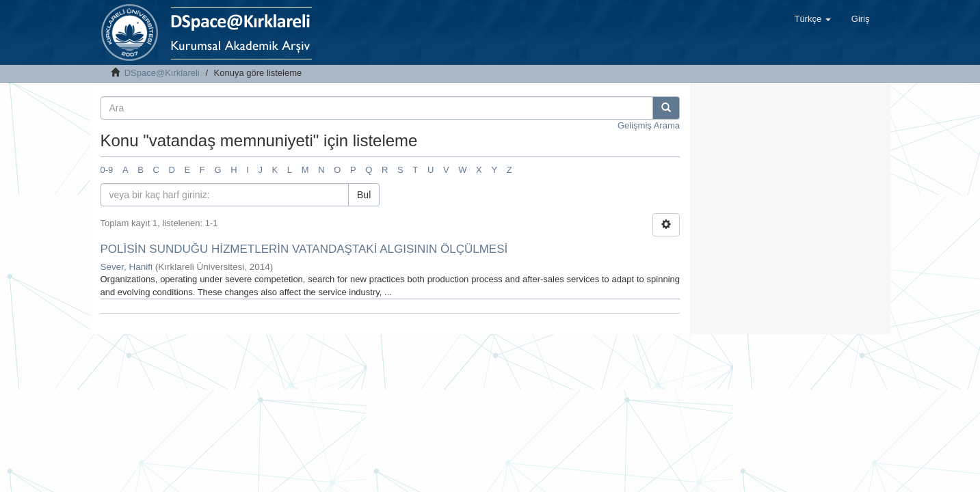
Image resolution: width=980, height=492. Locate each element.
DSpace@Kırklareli (162, 73)
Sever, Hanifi (127, 267)
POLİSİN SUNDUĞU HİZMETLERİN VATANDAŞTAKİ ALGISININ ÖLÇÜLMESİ (304, 249)
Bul (364, 195)
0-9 (107, 170)
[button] (812, 19)
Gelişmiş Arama (649, 125)
